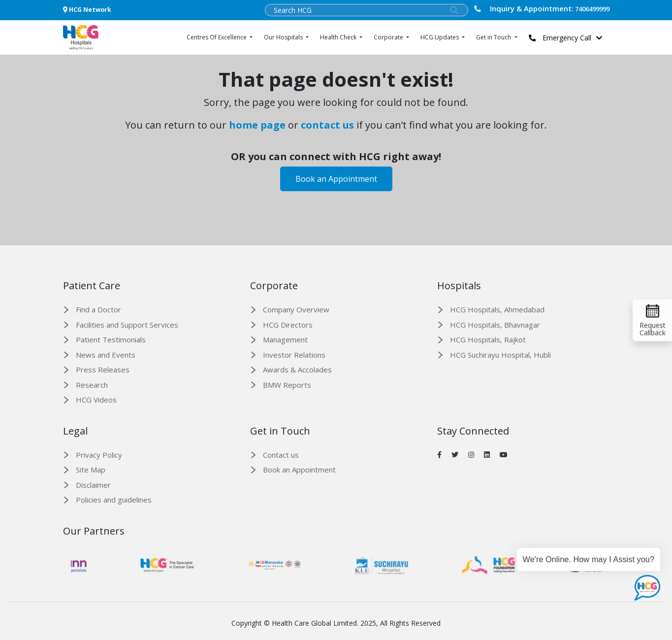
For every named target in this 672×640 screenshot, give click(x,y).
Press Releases (103, 370)
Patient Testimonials (111, 339)
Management (285, 339)
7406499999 (542, 9)
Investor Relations (294, 355)
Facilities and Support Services (127, 325)
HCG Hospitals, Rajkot (488, 339)
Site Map (91, 470)
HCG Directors (288, 325)
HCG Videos (96, 400)
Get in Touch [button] (494, 37)
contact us (327, 125)
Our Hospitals (284, 37)
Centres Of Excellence (217, 37)
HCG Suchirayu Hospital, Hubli (500, 355)
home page (257, 125)
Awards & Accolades (297, 370)
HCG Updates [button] (440, 37)
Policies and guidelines (114, 500)
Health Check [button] (339, 37)
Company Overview (296, 309)
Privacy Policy (99, 455)
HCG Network (87, 10)
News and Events (106, 355)
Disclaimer (93, 485)
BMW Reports (287, 385)
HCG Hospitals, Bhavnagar (495, 325)
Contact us (281, 455)
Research (92, 385)
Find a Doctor (98, 309)
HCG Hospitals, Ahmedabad (497, 309)
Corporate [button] (389, 37)
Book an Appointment (336, 179)
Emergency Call (568, 38)
